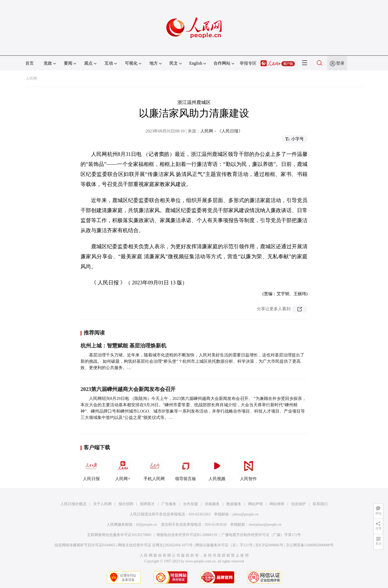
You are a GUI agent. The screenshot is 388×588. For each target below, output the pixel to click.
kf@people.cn (147, 525)
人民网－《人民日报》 (221, 131)
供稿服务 (212, 504)
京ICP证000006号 (269, 545)
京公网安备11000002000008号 (310, 545)
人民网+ (123, 469)
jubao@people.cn (245, 514)
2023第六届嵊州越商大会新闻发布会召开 (128, 389)
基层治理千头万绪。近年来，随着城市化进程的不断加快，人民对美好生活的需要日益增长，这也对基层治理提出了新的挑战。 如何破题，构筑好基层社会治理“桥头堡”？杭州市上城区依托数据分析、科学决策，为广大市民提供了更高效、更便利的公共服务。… (192, 361)
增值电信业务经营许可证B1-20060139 (187, 535)
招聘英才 (147, 504)
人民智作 (248, 469)
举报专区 (248, 63)
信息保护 (299, 504)
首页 (30, 63)
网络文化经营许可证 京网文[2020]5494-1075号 (155, 545)
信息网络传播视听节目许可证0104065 (85, 545)
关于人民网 (102, 504)
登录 (340, 63)
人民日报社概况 (73, 504)
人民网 (31, 78)
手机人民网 (154, 469)
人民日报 (91, 469)
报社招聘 (126, 504)
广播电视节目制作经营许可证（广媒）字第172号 (261, 535)
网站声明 (255, 504)
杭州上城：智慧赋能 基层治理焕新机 (123, 346)
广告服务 (169, 504)
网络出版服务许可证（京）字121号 (224, 545)
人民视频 (217, 469)
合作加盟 (191, 504)
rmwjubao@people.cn (265, 525)
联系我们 (320, 504)
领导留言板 (186, 469)
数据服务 (234, 504)
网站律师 (277, 504)
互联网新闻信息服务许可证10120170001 (119, 535)
